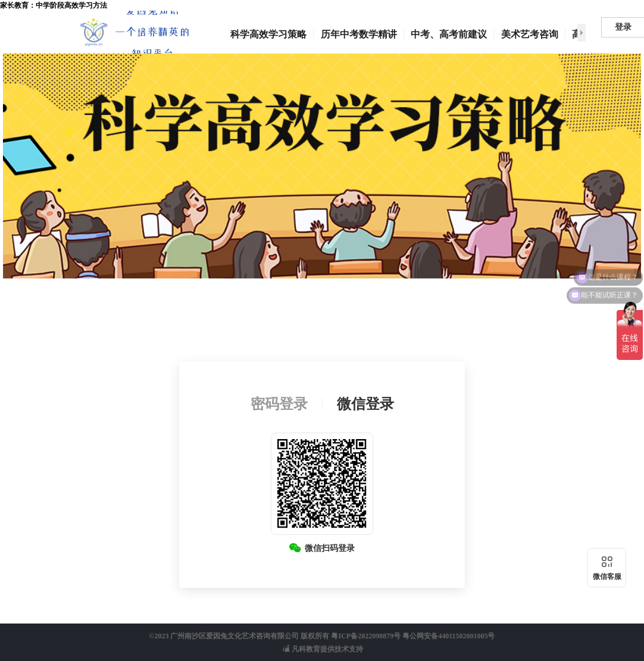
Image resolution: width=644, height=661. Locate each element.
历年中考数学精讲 (359, 34)
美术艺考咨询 (530, 34)
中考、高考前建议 (449, 34)
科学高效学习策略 (268, 34)
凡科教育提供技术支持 (323, 649)
